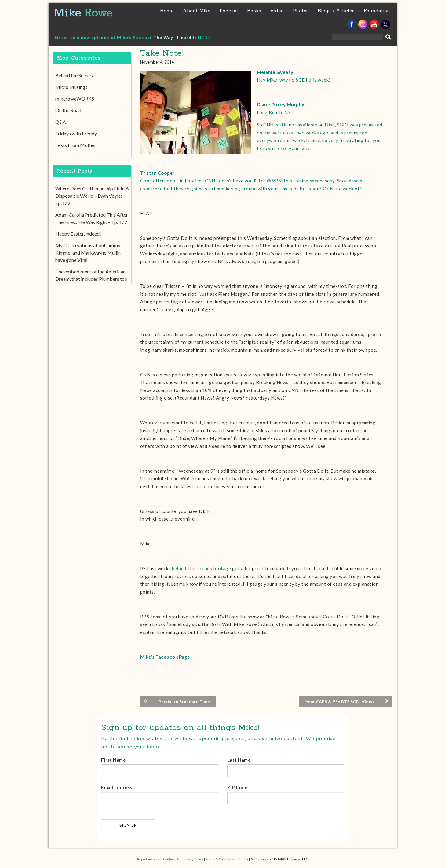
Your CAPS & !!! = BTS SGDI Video (340, 702)
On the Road (68, 110)
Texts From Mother (76, 145)
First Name (113, 760)
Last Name (239, 760)
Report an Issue (149, 859)
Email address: (117, 787)
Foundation (377, 11)
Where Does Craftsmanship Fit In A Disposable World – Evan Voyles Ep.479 (92, 196)
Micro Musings (71, 87)
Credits (243, 859)
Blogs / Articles (336, 11)
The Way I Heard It (175, 37)
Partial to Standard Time (184, 702)
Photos (301, 11)
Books (254, 11)
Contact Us (171, 859)
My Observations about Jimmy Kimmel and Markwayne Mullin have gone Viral (88, 253)
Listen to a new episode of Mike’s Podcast (104, 37)
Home (167, 11)
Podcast (229, 11)
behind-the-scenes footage (202, 568)
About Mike (197, 11)
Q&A (61, 122)
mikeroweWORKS (75, 99)
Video (277, 11)
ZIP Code (237, 787)
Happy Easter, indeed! (78, 234)
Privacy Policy (193, 859)
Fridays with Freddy (76, 133)
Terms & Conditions (220, 859)
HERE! (205, 37)
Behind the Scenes (74, 75)
